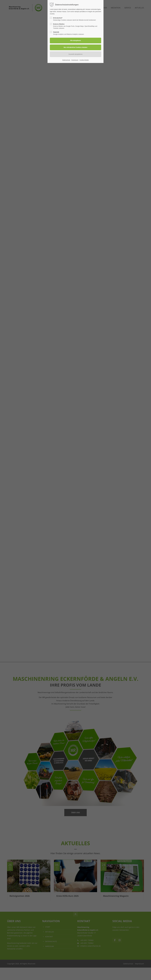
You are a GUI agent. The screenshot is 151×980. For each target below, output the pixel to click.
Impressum (75, 60)
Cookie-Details (84, 60)
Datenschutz (66, 60)
